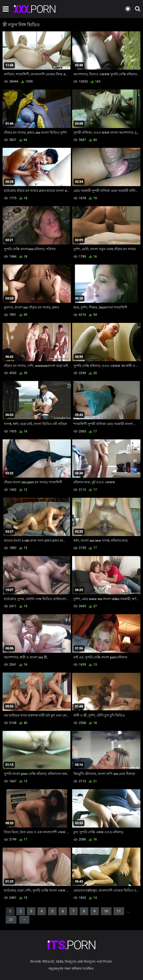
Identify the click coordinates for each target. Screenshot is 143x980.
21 (11, 920)
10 (106, 911)
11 (119, 911)
